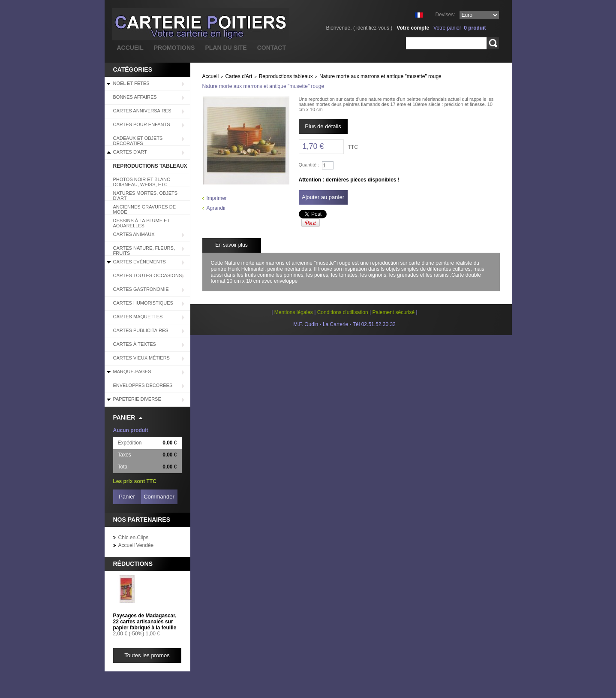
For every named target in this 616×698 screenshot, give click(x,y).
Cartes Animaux (134, 234)
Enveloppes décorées (143, 385)
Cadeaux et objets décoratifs (138, 141)
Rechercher (493, 43)
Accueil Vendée (136, 545)
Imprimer (217, 198)
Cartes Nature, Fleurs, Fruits (144, 251)
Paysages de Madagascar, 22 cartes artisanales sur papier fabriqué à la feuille (145, 622)
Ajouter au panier (323, 197)
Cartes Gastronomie (141, 289)
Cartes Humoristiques (143, 303)
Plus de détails (323, 126)
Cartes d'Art (130, 152)
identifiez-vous (373, 28)
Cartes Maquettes (138, 317)
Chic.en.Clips (134, 538)
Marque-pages (132, 372)
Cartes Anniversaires (142, 111)
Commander (159, 497)
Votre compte (413, 28)
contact (272, 48)
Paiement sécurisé (393, 312)
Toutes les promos (147, 655)
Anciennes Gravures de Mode (145, 209)
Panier (124, 417)
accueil (130, 48)
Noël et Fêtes (131, 83)
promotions (174, 48)
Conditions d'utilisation (343, 312)
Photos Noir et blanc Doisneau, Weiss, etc (142, 182)
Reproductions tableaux (150, 166)
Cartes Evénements (140, 262)
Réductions (133, 564)
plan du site (226, 48)
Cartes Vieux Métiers (141, 358)
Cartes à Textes (135, 344)
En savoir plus (231, 245)
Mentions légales (294, 312)
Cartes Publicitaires (141, 330)
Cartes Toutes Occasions (148, 275)
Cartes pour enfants (142, 124)
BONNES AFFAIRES (135, 97)
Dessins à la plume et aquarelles (142, 223)
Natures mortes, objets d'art (146, 196)
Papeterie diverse (137, 399)
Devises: (445, 15)
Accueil (211, 76)
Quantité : (309, 165)
